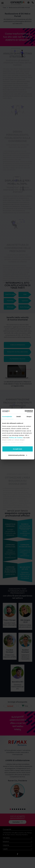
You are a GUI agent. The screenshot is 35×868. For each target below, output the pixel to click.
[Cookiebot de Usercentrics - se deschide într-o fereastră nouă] (25, 411)
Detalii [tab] (19, 417)
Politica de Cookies (16, 437)
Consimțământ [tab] (7, 417)
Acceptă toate (17, 449)
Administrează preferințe (18, 455)
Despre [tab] (29, 417)
